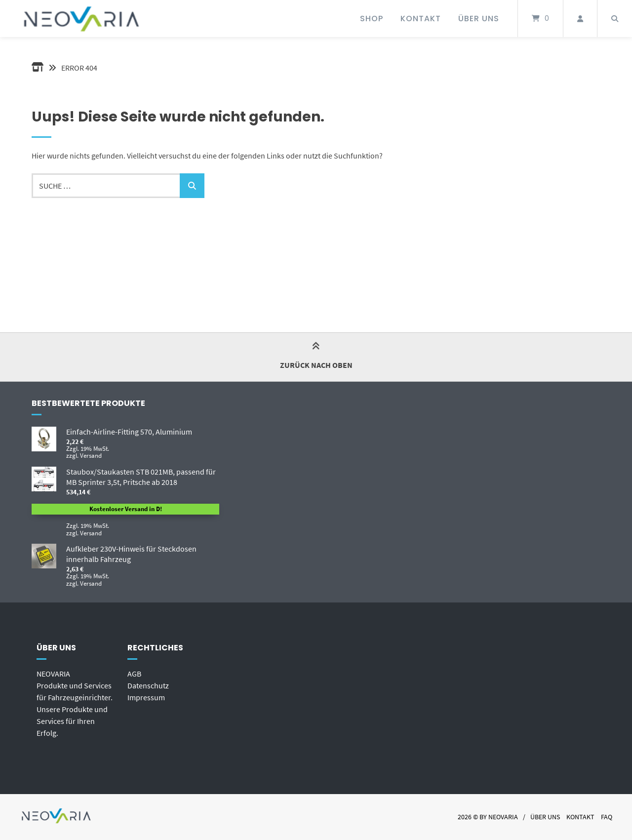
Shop (372, 19)
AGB (134, 674)
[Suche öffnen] (615, 19)
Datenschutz (148, 685)
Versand (91, 455)
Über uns (479, 19)
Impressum (146, 697)
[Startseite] (82, 19)
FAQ (607, 817)
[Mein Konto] (580, 19)
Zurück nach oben (316, 356)
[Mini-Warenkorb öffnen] (540, 19)
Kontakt (421, 19)
